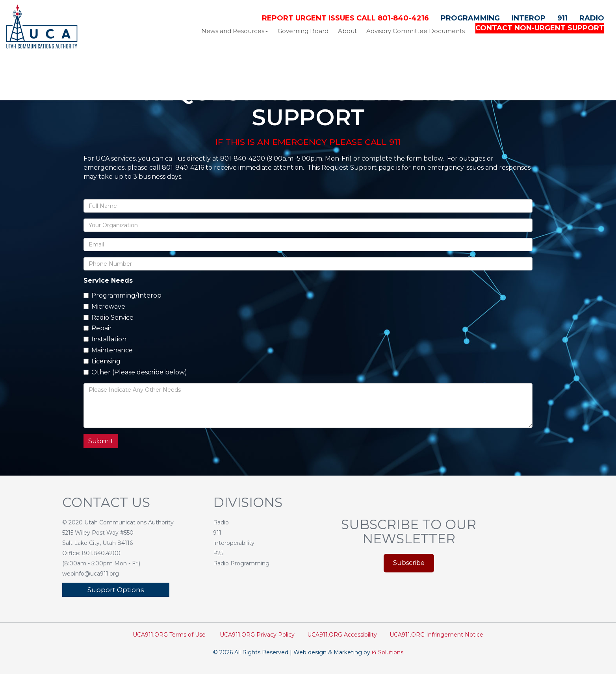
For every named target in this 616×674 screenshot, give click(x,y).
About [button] (347, 31)
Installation (105, 339)
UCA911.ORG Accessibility (342, 635)
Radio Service (109, 318)
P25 (218, 553)
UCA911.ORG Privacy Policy (257, 635)
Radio (592, 18)
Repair (98, 328)
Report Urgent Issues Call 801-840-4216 (345, 18)
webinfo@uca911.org (91, 574)
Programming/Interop (122, 295)
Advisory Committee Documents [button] (416, 31)
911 (562, 18)
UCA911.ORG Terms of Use (169, 635)
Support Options (116, 590)
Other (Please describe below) (135, 372)
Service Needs (108, 281)
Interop (529, 18)
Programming (470, 18)
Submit (101, 441)
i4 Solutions (388, 652)
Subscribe (409, 563)
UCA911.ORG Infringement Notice (436, 635)
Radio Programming (241, 563)
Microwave (104, 306)
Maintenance (108, 350)
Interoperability (234, 543)
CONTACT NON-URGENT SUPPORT (540, 28)
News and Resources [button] (235, 31)
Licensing (102, 361)
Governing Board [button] (303, 31)
